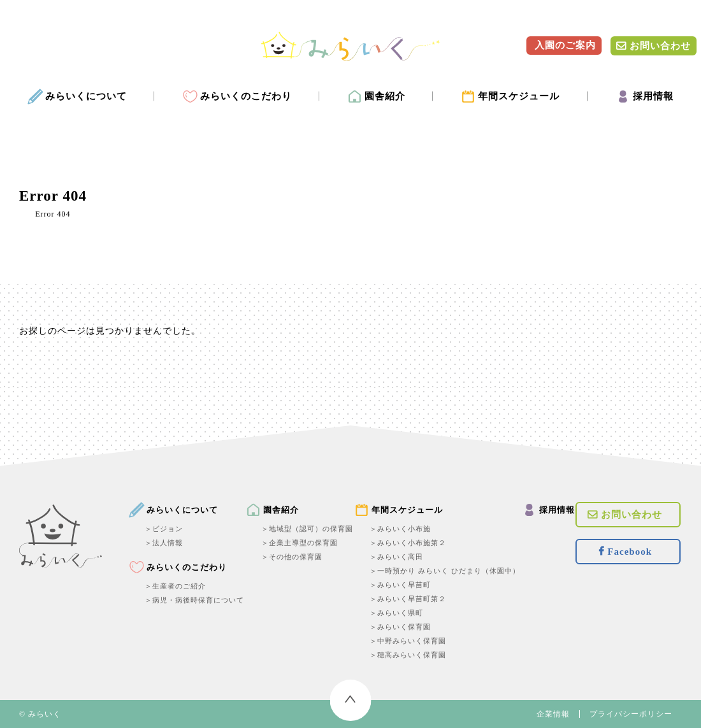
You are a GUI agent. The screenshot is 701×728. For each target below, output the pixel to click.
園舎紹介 (281, 510)
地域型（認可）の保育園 (311, 529)
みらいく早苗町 (404, 585)
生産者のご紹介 (179, 586)
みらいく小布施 (404, 529)
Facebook (625, 552)
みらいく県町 (400, 613)
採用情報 (557, 510)
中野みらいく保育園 (412, 641)
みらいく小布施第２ (412, 543)
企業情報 (553, 714)
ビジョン (168, 529)
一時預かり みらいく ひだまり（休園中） (449, 571)
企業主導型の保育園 (303, 543)
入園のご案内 (564, 45)
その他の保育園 (296, 557)
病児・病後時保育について (198, 600)
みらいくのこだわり (187, 567)
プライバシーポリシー (631, 714)
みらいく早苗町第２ (412, 599)
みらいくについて (182, 510)
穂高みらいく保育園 (412, 655)
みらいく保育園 (404, 627)
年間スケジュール (407, 510)
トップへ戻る (351, 700)
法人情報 (168, 543)
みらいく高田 (400, 557)
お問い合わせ (654, 46)
